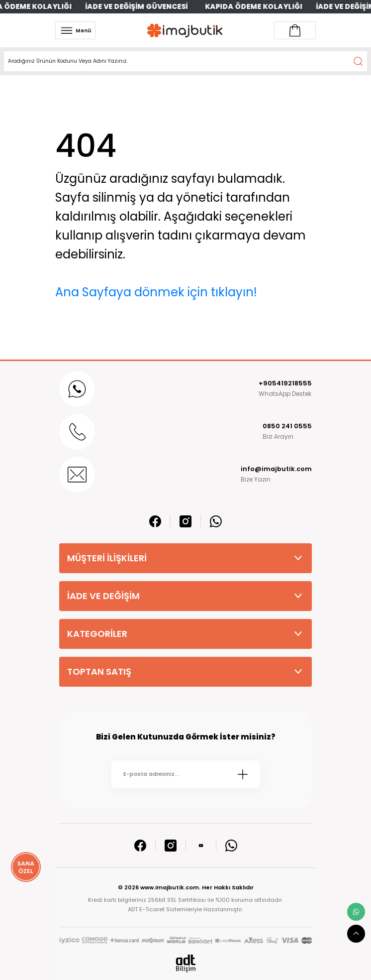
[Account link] (295, 30)
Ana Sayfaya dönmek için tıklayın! (156, 292)
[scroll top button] (356, 934)
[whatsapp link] (356, 912)
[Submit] (243, 774)
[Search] (185, 61)
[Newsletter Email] (186, 774)
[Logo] (185, 31)
